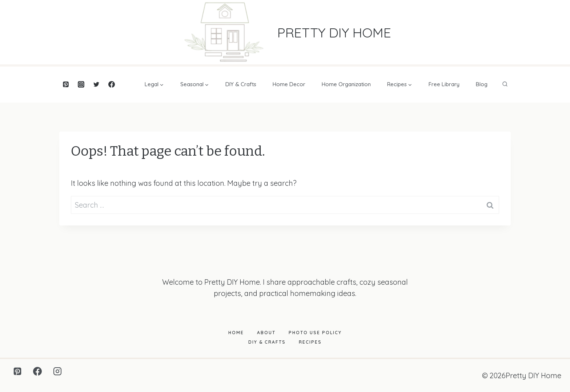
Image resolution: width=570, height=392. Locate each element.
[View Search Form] (505, 84)
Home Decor (289, 84)
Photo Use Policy (315, 333)
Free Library (444, 84)
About (266, 333)
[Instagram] (81, 84)
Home (236, 333)
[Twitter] (96, 84)
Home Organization (346, 84)
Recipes (310, 342)
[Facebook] (112, 84)
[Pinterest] (66, 84)
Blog (482, 84)
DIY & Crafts (241, 84)
